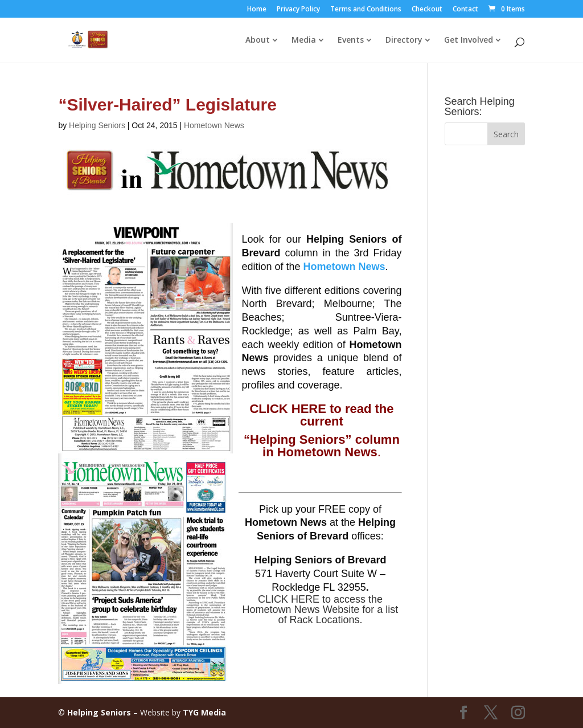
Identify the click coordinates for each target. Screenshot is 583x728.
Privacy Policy (298, 10)
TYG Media (204, 712)
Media (304, 40)
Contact (465, 10)
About (258, 40)
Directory (404, 40)
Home (257, 10)
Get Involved (469, 40)
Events (351, 40)
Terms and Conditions (366, 10)
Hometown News (214, 125)
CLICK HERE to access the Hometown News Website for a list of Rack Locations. (321, 610)
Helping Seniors (97, 125)
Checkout (427, 10)
